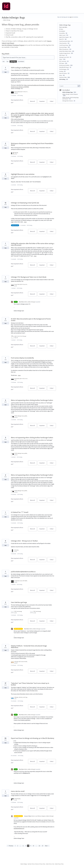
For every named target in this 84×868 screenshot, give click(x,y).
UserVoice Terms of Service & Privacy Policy (36, 864)
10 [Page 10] (33, 846)
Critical (53, 102)
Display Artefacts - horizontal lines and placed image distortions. (29, 647)
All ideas (61, 29)
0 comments (13, 95)
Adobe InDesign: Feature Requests (70, 94)
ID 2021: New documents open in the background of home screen (31, 320)
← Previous (10, 846)
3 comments (13, 615)
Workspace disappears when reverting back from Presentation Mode (32, 144)
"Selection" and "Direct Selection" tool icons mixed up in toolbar (30, 684)
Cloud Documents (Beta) (65, 41)
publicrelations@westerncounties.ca (23, 572)
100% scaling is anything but (21, 68)
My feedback (21, 61)
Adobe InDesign (24, 864)
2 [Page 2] (18, 846)
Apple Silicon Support (64, 37)
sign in (71, 17)
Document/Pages (63, 47)
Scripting (61, 71)
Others (61, 59)
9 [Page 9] (31, 846)
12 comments (14, 701)
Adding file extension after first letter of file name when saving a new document (33, 244)
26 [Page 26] (39, 846)
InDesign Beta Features (68, 101)
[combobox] (69, 86)
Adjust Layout (62, 35)
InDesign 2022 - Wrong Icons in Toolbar (24, 541)
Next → (47, 846)
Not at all (33, 102)
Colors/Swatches (63, 43)
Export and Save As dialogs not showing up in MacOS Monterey (33, 738)
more (25, 222)
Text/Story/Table (63, 77)
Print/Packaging (63, 69)
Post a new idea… (63, 27)
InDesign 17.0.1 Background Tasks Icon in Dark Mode (29, 277)
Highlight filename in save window (23, 174)
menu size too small (18, 791)
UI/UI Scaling (20, 95)
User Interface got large (19, 602)
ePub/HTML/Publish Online (65, 51)
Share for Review (63, 73)
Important (43, 102)
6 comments (23, 225)
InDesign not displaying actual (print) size (25, 203)
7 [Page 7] (26, 846)
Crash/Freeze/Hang (64, 45)
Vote (6, 72)
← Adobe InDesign (6, 20)
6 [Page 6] (23, 846)
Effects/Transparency (64, 49)
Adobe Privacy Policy (59, 864)
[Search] (79, 86)
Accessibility (62, 33)
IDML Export (62, 55)
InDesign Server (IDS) (64, 57)
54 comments (14, 756)
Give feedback (66, 90)
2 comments (13, 185)
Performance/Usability (64, 65)
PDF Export (62, 63)
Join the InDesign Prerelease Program (13, 45)
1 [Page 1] (15, 846)
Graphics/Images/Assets (65, 53)
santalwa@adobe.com (19, 828)
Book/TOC (62, 39)
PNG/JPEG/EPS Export (64, 67)
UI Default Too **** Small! (20, 512)
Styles (61, 75)
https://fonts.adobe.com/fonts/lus (37, 360)
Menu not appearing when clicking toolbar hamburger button (32, 400)
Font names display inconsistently (22, 358)
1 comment (13, 288)
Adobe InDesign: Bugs (68, 92)
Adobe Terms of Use (50, 864)
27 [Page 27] (43, 846)
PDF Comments (63, 61)
